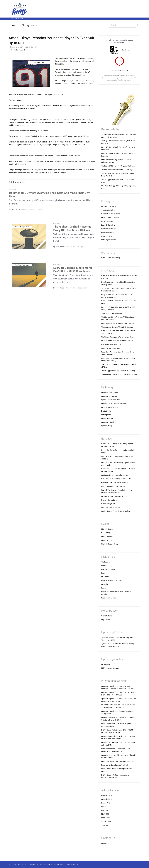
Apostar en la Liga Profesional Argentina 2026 (118, 761)
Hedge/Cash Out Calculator (111, 214)
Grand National (107, 616)
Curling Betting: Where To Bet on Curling (116, 511)
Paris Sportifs (106, 415)
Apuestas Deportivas (109, 422)
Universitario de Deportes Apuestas (114, 404)
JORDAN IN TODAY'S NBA (111, 348)
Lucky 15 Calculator (108, 229)
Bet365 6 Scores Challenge (111, 258)
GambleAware (127, 50)
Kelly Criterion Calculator (110, 218)
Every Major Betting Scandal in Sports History (118, 323)
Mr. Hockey (105, 577)
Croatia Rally (106, 664)
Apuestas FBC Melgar (109, 396)
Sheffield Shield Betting (109, 544)
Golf (103, 810)
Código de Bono (107, 418)
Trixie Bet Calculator (108, 210)
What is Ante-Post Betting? (111, 507)
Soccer (104, 821)
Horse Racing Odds (108, 504)
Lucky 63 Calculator (108, 221)
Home (12, 25)
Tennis (104, 825)
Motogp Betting (107, 537)
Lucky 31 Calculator (108, 225)
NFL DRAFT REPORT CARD (111, 344)
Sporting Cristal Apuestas (110, 400)
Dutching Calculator (108, 240)
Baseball (104, 795)
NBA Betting (106, 533)
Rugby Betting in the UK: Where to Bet (115, 475)
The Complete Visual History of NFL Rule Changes (119, 374)
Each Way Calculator (109, 206)
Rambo (104, 566)
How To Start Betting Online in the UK (115, 483)
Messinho (105, 584)
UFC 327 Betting (107, 529)
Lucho (104, 588)
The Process (106, 562)
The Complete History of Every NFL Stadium (117, 327)
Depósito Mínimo (107, 411)
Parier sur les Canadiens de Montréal (114, 765)
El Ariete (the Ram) (108, 569)
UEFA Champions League (110, 668)
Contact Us (105, 843)
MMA (103, 814)
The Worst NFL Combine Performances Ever (117, 337)
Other (103, 818)
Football (104, 807)
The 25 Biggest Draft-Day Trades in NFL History (118, 371)
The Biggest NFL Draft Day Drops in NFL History (118, 166)
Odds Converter (107, 236)
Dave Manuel (20, 50)
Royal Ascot (106, 620)
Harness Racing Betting (110, 500)
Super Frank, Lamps (108, 598)
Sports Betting (106, 426)
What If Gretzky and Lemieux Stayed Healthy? (118, 341)
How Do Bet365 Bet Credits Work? (113, 486)
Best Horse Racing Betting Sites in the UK (116, 479)
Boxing (104, 803)
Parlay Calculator (108, 232)
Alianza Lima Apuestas (110, 407)
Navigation (28, 25)
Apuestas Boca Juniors (110, 392)
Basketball (105, 799)
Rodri (103, 573)
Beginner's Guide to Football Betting (114, 496)
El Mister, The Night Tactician (112, 580)
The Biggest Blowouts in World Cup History (117, 170)
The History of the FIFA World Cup (113, 313)
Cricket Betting (107, 540)
